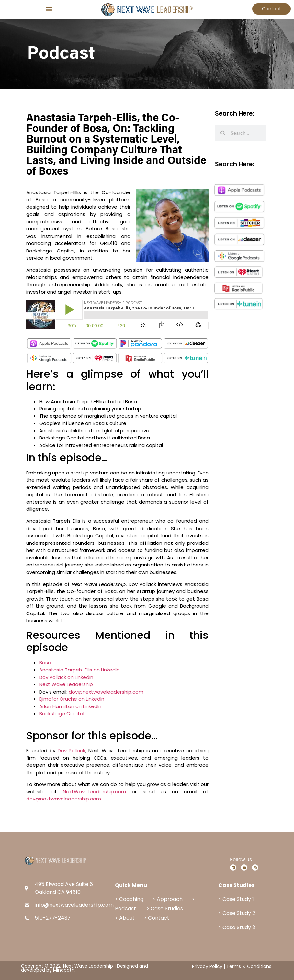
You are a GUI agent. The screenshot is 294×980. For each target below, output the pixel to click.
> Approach (168, 899)
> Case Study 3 (237, 927)
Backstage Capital (62, 713)
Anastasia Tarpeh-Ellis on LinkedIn (79, 670)
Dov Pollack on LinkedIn (66, 677)
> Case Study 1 (236, 899)
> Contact (157, 918)
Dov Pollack (72, 750)
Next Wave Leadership (66, 684)
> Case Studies (165, 909)
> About (125, 918)
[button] (49, 9)
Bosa (45, 663)
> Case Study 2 (237, 913)
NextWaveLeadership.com (94, 792)
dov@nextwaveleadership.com (106, 692)
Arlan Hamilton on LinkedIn (70, 706)
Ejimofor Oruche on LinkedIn (72, 699)
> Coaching (129, 899)
